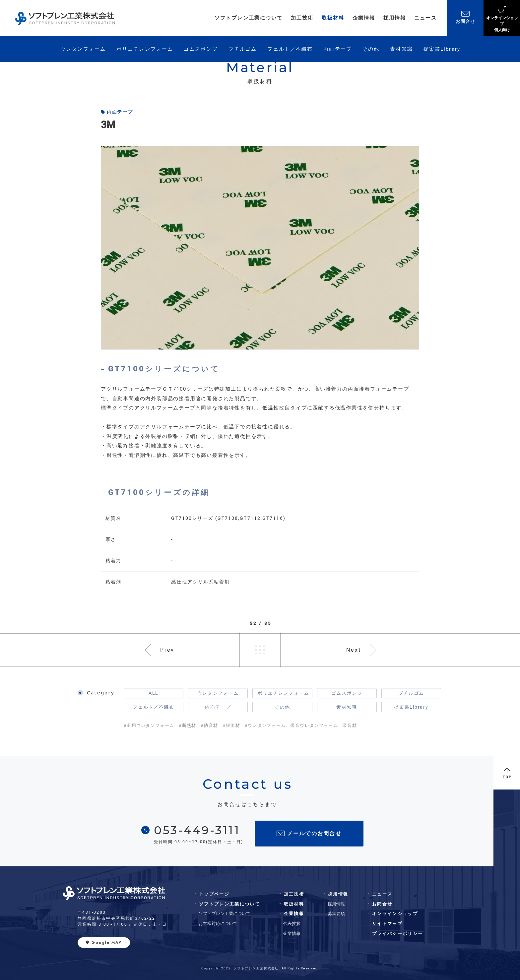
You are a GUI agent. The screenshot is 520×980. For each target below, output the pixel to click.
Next (354, 650)
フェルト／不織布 (153, 707)
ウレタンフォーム (218, 693)
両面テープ (218, 707)
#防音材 (209, 725)
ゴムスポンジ (347, 693)
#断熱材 (187, 725)
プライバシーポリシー (397, 933)
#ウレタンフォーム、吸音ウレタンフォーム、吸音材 (301, 725)
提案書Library (411, 707)
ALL (154, 693)
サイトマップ (387, 924)
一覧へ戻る (260, 650)
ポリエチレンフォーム (283, 693)
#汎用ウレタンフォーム (149, 725)
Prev (167, 650)
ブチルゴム (411, 693)
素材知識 (347, 707)
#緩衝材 (231, 725)
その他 (282, 707)
